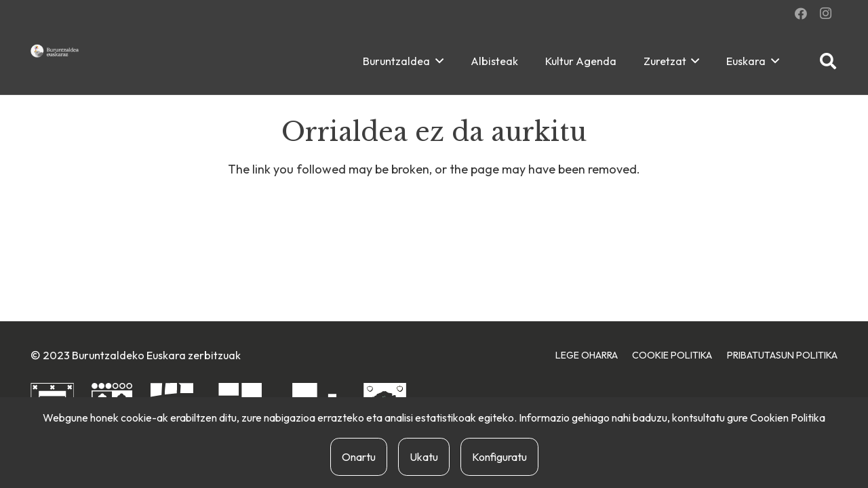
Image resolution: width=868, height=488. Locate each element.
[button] (437, 61)
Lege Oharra (587, 355)
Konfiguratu (499, 457)
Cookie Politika (672, 355)
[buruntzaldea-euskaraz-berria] (55, 51)
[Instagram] (825, 14)
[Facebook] (801, 14)
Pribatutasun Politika (782, 355)
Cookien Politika (788, 418)
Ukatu (424, 457)
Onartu (359, 457)
